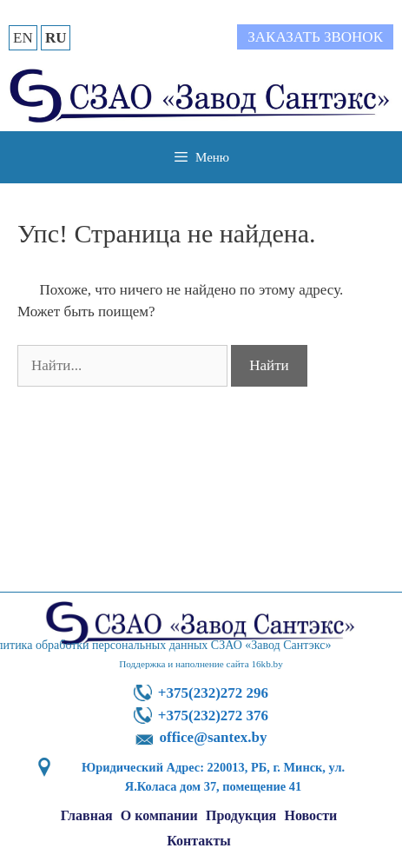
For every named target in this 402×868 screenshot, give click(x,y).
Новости (311, 815)
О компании (159, 815)
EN (23, 38)
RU (56, 38)
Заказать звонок (315, 37)
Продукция (241, 815)
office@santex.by (214, 737)
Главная (87, 815)
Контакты (199, 841)
